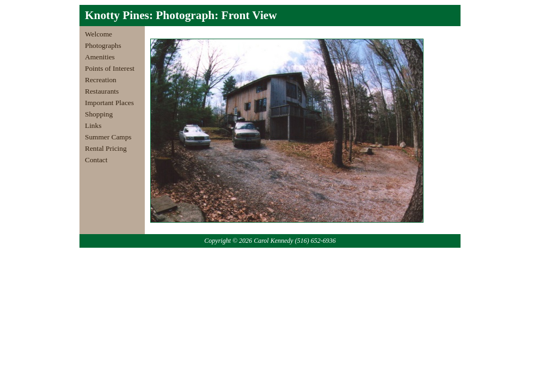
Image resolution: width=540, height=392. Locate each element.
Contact (96, 160)
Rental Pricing (106, 148)
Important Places (109, 103)
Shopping (99, 114)
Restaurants (102, 91)
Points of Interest (110, 68)
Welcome (99, 34)
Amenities (100, 57)
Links (93, 125)
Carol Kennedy (274, 241)
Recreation (101, 80)
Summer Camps (108, 137)
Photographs (103, 45)
